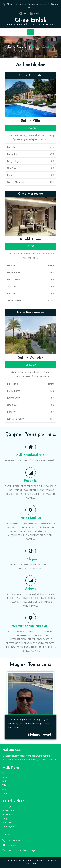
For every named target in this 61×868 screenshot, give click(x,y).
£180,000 (31, 128)
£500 (31, 246)
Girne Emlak (30, 22)
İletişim (6, 818)
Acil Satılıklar (8, 822)
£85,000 (31, 365)
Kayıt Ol (38, 13)
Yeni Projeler (9, 826)
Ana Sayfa (17, 47)
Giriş (25, 13)
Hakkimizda (8, 810)
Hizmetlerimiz (9, 814)
